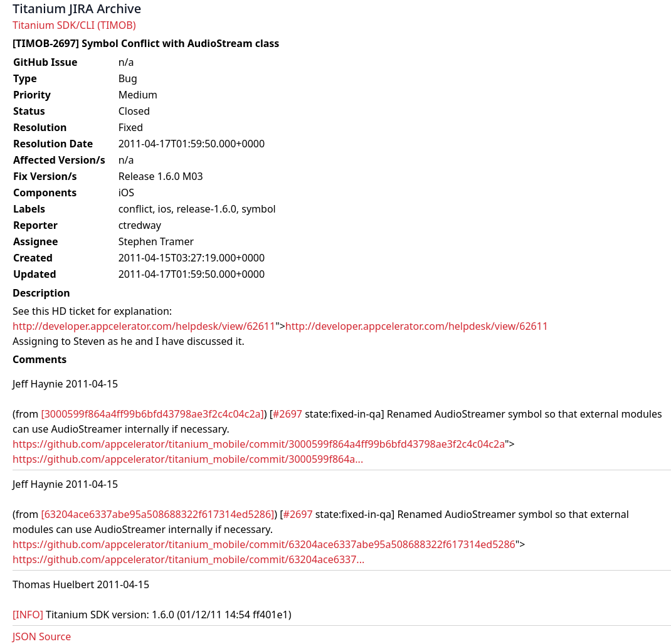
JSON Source (42, 636)
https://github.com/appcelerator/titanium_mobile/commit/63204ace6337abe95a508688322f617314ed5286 (264, 544)
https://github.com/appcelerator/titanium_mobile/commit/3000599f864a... (188, 459)
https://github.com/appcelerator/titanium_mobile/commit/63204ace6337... (188, 559)
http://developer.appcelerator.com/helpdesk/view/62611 (144, 326)
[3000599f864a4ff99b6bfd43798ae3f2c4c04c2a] (152, 414)
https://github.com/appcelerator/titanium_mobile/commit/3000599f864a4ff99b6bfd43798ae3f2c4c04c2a (259, 444)
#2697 (288, 414)
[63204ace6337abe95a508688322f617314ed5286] (157, 514)
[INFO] (28, 615)
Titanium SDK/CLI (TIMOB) (74, 25)
